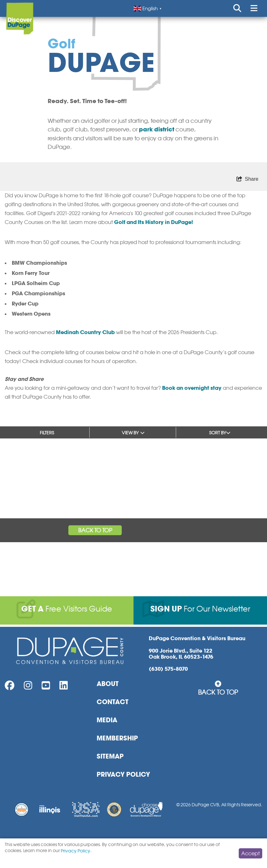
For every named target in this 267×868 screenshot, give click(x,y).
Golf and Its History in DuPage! (154, 222)
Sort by (220, 433)
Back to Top (95, 530)
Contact (113, 702)
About (108, 684)
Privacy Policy (123, 774)
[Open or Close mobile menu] (254, 8)
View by (133, 433)
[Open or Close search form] (237, 8)
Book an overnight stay (192, 388)
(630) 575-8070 (168, 669)
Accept (250, 853)
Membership (117, 738)
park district (157, 129)
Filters (47, 433)
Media (107, 720)
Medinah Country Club (85, 332)
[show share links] (247, 179)
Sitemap (110, 756)
